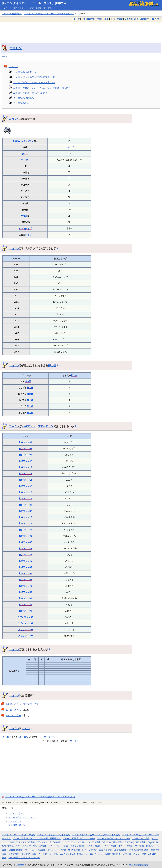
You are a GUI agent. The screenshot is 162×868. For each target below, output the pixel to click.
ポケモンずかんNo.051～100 (22, 817)
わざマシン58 (25, 580)
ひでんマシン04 (25, 623)
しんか (26, 728)
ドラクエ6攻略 (77, 846)
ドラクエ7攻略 (93, 846)
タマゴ (22, 229)
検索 (99, 19)
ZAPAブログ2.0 (67, 854)
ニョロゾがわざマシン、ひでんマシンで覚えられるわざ (42, 88)
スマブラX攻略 (93, 842)
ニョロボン (50, 737)
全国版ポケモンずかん (23, 141)
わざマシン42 (25, 542)
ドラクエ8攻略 (109, 846)
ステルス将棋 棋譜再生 (109, 854)
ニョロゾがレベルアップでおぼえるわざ (34, 77)
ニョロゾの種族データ (25, 72)
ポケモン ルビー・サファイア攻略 (114, 838)
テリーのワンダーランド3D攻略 (31, 846)
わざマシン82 (25, 592)
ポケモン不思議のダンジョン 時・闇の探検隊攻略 (37, 838)
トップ (77, 19)
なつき (24, 216)
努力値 (52, 365)
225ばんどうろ (13, 704)
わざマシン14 (25, 480)
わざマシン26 (25, 505)
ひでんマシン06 (25, 630)
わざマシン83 (25, 598)
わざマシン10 (25, 467)
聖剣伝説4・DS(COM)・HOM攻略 (129, 842)
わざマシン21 (25, 498)
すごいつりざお (31, 704)
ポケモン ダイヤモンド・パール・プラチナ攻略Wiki (34, 3)
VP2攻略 (107, 842)
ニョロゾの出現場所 (24, 98)
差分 (136, 19)
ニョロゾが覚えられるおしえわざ (31, 93)
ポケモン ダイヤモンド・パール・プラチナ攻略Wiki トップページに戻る (40, 797)
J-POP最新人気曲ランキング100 (24, 858)
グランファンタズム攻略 (48, 842)
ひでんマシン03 (25, 617)
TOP (5, 57)
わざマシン (29, 426)
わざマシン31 (25, 530)
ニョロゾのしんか (22, 103)
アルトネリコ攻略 (141, 838)
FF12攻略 (139, 846)
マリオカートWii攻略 (35, 850)
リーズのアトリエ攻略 (73, 842)
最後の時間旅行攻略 (139, 850)
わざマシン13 (25, 473)
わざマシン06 (25, 455)
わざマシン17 (25, 486)
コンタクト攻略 (29, 854)
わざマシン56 (25, 573)
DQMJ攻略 (153, 842)
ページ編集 (118, 19)
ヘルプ (105, 19)
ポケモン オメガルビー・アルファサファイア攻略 (96, 835)
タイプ (25, 154)
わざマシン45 (25, 561)
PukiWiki (20, 865)
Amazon (152, 854)
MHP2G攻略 (74, 850)
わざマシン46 (25, 567)
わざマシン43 (25, 548)
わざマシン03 (25, 449)
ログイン (156, 19)
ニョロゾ (16, 48)
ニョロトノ (76, 741)
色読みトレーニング (87, 854)
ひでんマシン (46, 426)
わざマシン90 (25, 611)
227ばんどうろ (13, 710)
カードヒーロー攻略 (48, 854)
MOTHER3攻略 (16, 850)
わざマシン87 (25, 604)
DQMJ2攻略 (8, 846)
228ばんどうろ (13, 715)
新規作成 (128, 19)
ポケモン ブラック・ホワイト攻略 (54, 835)
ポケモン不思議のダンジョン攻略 (79, 838)
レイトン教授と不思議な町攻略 (97, 850)
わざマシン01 (25, 442)
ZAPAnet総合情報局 (12, 14)
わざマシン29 (25, 523)
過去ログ (144, 19)
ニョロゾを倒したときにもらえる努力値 (34, 82)
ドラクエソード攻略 (58, 846)
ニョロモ (7, 737)
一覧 (83, 19)
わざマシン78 (25, 586)
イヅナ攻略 (14, 854)
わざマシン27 (25, 511)
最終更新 (91, 19)
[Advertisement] (81, 30)
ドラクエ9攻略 (126, 846)
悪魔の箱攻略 (121, 850)
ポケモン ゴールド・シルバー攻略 (19, 835)
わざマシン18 (25, 492)
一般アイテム (15, 821)
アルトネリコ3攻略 (25, 842)
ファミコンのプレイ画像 (134, 854)
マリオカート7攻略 (57, 850)
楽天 (4, 858)
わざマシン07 (25, 461)
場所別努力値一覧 (17, 825)
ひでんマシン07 (25, 636)
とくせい (25, 160)
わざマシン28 (25, 517)
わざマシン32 (25, 536)
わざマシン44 (25, 555)
